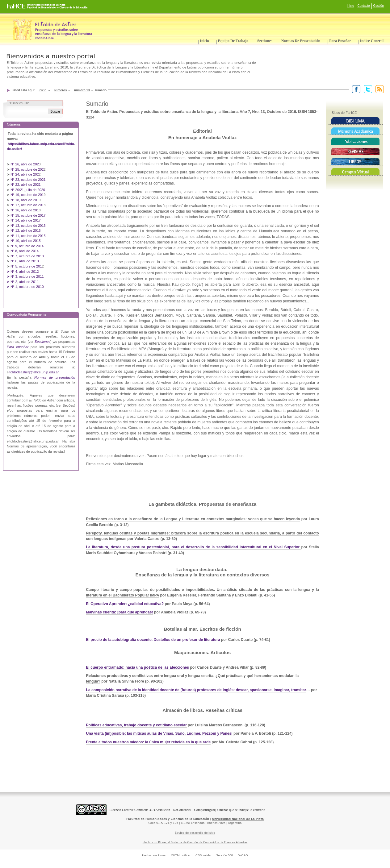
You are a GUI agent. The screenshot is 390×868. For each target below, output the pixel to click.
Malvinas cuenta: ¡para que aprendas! (120, 612)
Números (60, 90)
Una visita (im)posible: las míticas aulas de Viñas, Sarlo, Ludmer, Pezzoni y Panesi (159, 733)
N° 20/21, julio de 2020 (28, 190)
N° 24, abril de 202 (25, 174)
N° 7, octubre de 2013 (27, 256)
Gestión (379, 6)
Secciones (265, 41)
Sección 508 (225, 855)
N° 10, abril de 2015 (26, 241)
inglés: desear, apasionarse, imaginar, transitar (264, 690)
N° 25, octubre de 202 (27, 169)
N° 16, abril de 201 (25, 210)
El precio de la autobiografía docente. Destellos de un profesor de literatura (153, 640)
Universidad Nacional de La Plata (238, 819)
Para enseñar (340, 41)
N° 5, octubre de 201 (26, 266)
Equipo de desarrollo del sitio (195, 833)
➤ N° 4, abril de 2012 (23, 272)
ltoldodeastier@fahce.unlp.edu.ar (34, 372)
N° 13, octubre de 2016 (29, 226)
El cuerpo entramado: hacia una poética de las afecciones (138, 667)
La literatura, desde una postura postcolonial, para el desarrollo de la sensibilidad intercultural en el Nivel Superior (194, 547)
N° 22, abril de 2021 (26, 185)
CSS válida (203, 855)
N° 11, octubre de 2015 (28, 236)
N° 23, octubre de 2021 (28, 180)
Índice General (372, 41)
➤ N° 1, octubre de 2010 (25, 287)
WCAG (243, 855)
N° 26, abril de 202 (25, 164)
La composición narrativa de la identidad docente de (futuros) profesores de (155, 690)
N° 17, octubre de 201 (27, 205)
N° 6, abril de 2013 (25, 261)
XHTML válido (180, 855)
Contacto (364, 6)
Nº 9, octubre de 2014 (27, 246)
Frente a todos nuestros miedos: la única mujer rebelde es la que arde (149, 742)
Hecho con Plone (154, 855)
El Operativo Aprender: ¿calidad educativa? (125, 604)
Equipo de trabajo (233, 41)
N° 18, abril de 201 (25, 200)
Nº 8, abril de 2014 (25, 251)
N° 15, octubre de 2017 (28, 215)
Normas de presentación (301, 41)
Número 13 (82, 90)
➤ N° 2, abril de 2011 (23, 282)
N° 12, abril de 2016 (26, 230)
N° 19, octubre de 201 (27, 195)
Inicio (350, 6)
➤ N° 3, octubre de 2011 (25, 276)
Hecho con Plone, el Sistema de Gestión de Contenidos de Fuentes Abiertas (195, 842)
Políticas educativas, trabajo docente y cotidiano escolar (136, 725)
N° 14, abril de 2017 (26, 220)
